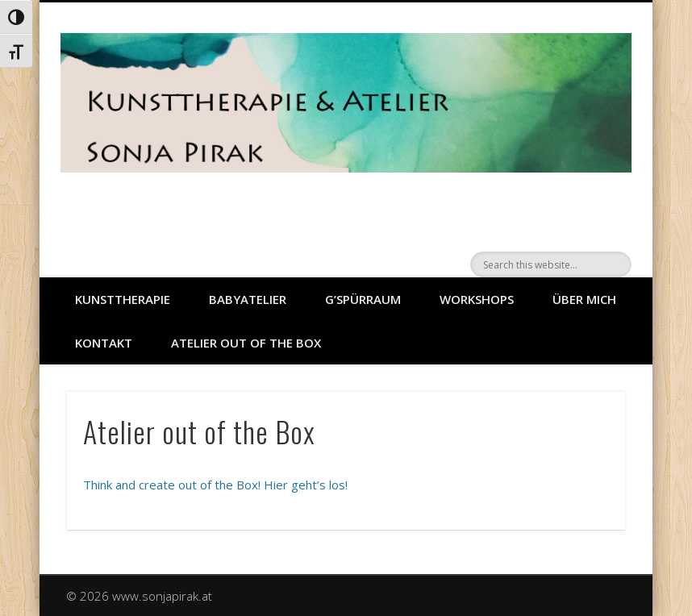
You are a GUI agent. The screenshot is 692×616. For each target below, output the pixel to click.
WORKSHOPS (477, 299)
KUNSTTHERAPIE (123, 299)
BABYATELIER (248, 299)
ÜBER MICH (584, 299)
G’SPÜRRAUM (363, 299)
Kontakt (104, 343)
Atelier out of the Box (246, 343)
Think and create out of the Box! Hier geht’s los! (215, 485)
